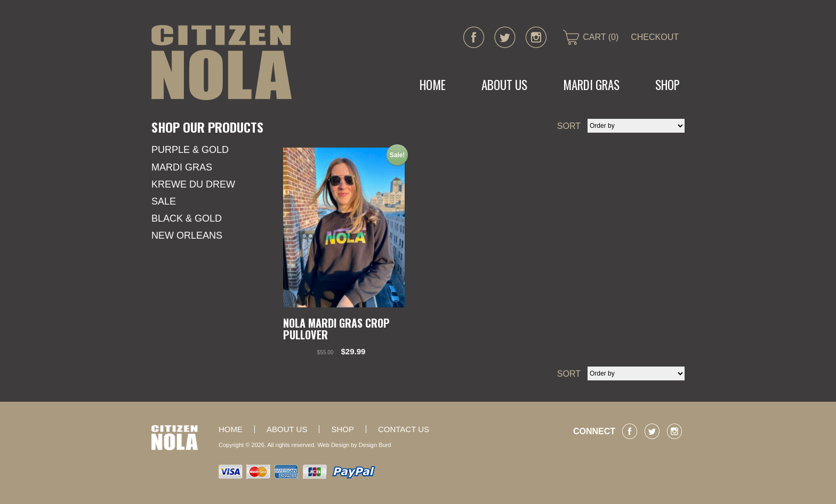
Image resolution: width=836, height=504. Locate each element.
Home (433, 85)
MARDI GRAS (591, 85)
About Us (504, 85)
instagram (536, 37)
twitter (505, 37)
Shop (668, 85)
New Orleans (187, 235)
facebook (474, 37)
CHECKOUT (655, 37)
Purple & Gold (190, 150)
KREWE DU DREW (193, 184)
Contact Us (404, 429)
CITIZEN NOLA (222, 63)
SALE (164, 201)
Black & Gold (187, 218)
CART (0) (601, 37)
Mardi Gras (182, 167)
